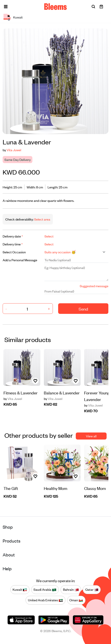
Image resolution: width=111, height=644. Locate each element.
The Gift (11, 488)
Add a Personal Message (20, 260)
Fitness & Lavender (21, 393)
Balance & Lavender (62, 393)
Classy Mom (95, 488)
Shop (8, 527)
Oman (76, 600)
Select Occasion (14, 252)
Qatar (92, 590)
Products (12, 541)
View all (91, 436)
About (9, 555)
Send (83, 309)
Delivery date (13, 236)
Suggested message (94, 286)
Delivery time (13, 244)
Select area (42, 219)
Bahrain (71, 590)
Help (7, 568)
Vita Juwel (14, 150)
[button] (6, 7)
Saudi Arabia (45, 590)
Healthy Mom (56, 488)
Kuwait (20, 590)
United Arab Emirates (45, 600)
